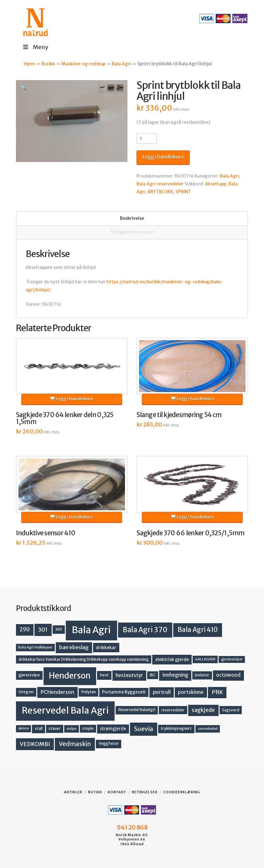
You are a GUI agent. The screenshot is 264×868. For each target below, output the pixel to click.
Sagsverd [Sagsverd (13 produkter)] (231, 710)
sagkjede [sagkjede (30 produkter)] (203, 710)
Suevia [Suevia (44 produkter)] (144, 729)
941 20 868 (132, 827)
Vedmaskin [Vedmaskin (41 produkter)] (75, 744)
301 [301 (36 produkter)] (43, 630)
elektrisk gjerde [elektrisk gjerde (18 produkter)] (172, 659)
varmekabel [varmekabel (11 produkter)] (208, 729)
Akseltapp (216, 184)
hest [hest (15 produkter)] (104, 675)
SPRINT (183, 192)
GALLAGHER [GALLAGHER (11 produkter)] (205, 659)
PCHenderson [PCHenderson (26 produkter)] (57, 692)
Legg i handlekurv (163, 157)
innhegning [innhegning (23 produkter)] (175, 675)
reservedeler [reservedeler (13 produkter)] (173, 710)
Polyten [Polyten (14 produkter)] (89, 692)
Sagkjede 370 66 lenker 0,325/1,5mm (190, 533)
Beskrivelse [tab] (132, 218)
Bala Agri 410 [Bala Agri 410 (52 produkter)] (198, 630)
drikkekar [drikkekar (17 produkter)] (106, 648)
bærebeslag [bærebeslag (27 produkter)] (74, 647)
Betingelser (145, 792)
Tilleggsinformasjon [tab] (132, 232)
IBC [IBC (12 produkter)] (153, 675)
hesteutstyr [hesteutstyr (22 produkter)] (129, 675)
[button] (23, 88)
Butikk (48, 64)
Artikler (73, 792)
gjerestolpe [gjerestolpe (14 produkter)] (29, 675)
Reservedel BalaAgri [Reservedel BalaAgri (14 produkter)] (137, 710)
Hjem (29, 64)
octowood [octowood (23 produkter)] (228, 675)
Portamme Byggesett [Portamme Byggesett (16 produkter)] (124, 692)
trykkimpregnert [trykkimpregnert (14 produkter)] (176, 728)
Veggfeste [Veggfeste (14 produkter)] (109, 743)
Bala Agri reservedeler (160, 184)
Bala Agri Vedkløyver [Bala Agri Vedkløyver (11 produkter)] (35, 647)
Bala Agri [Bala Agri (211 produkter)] (91, 630)
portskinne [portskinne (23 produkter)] (191, 692)
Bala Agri (121, 64)
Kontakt (117, 792)
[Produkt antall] (147, 138)
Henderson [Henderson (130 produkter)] (70, 676)
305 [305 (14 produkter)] (59, 629)
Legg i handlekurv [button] (72, 399)
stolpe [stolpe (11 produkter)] (71, 729)
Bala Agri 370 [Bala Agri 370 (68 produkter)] (145, 630)
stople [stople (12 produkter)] (88, 729)
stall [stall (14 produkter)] (39, 728)
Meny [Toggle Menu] (35, 47)
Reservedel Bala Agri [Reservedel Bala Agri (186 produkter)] (65, 710)
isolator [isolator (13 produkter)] (202, 675)
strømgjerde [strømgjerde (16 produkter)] (113, 729)
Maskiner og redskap (83, 64)
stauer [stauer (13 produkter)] (54, 728)
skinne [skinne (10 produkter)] (23, 728)
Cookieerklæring (182, 792)
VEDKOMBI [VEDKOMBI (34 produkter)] (35, 744)
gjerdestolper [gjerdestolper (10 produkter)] (232, 659)
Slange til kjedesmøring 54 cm (179, 415)
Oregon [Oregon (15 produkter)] (26, 692)
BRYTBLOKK (160, 192)
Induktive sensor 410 (46, 533)
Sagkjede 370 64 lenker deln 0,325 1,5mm (65, 418)
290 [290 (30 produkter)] (25, 629)
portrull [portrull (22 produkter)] (162, 692)
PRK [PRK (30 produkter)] (217, 692)
